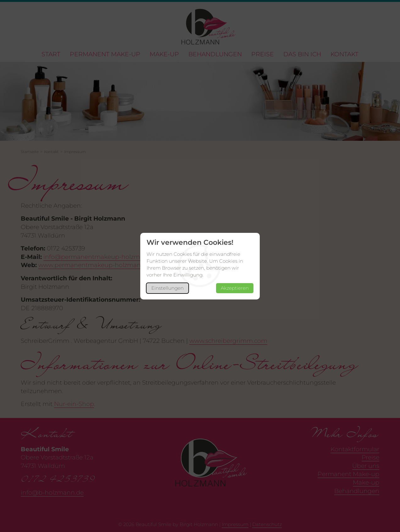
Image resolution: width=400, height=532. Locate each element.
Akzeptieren (235, 288)
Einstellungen (167, 288)
